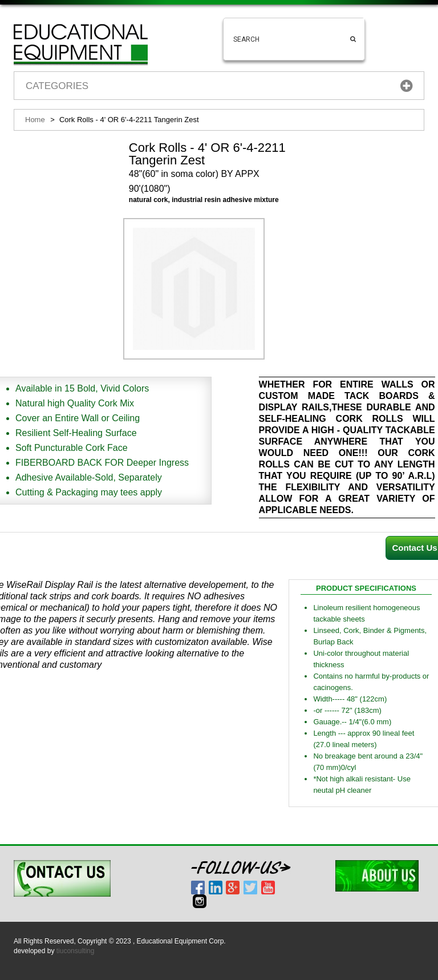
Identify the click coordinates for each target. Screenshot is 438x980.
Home (35, 120)
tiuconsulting (76, 951)
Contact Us (414, 548)
